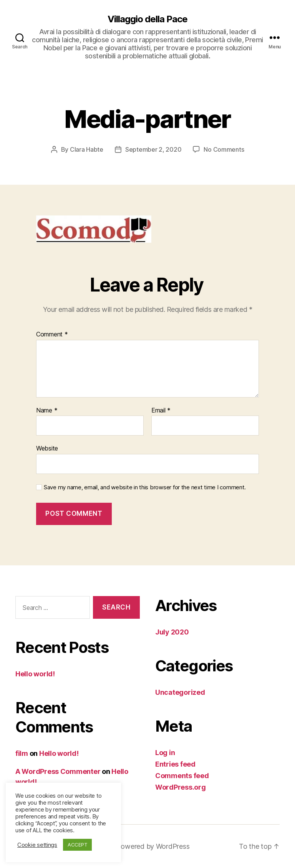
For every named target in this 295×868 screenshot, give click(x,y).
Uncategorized (180, 692)
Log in (165, 753)
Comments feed (182, 776)
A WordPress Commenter (58, 771)
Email (161, 411)
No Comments (224, 149)
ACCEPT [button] (77, 845)
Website (47, 448)
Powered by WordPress (153, 846)
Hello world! (35, 674)
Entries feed (175, 764)
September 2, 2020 (153, 149)
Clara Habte (87, 149)
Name (47, 411)
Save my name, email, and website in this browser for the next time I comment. (145, 487)
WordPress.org (181, 787)
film (22, 753)
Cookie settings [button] (37, 845)
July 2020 (172, 632)
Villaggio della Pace (147, 19)
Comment (52, 335)
